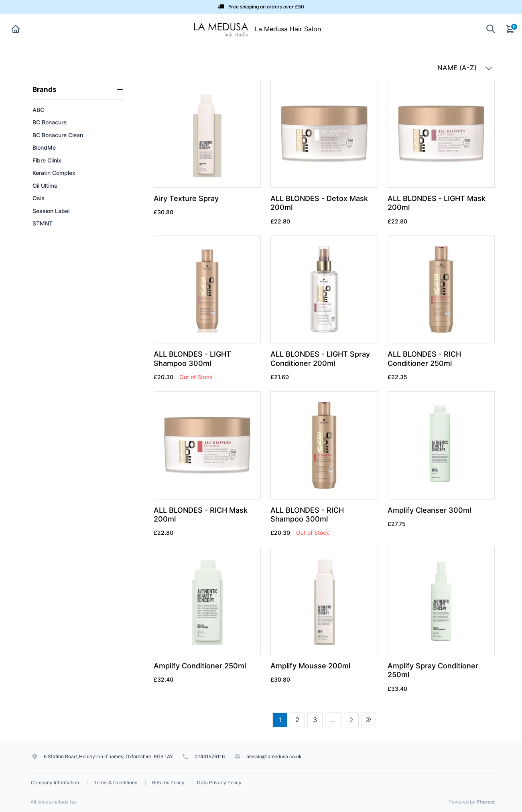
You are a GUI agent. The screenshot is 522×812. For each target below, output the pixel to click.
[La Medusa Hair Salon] (221, 28)
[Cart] (511, 29)
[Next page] (351, 720)
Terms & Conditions (116, 783)
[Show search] (491, 29)
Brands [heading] (78, 89)
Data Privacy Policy (219, 783)
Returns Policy (168, 783)
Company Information (55, 783)
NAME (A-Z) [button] (465, 68)
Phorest (486, 802)
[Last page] (369, 720)
